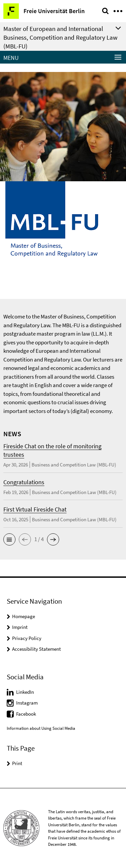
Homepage (24, 616)
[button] (9, 539)
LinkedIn (25, 692)
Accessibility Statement (36, 649)
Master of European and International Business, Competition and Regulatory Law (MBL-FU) (60, 37)
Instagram (27, 703)
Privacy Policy (27, 638)
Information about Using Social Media (41, 728)
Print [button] (17, 763)
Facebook (26, 714)
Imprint (20, 627)
